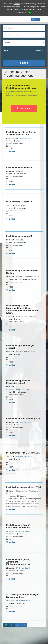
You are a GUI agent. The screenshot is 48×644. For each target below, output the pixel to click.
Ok (30, 12)
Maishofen (12, 496)
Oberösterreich (21, 174)
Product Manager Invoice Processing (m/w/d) (18, 382)
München (12, 534)
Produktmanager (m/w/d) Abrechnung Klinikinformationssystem (19, 562)
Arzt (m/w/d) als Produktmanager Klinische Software (22, 596)
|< (6, 625)
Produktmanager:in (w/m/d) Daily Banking (22, 272)
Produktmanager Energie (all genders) (20, 347)
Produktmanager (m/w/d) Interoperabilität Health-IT (19, 526)
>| (24, 625)
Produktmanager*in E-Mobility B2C (23, 453)
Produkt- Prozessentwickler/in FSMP (24, 487)
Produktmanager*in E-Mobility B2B (23, 418)
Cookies (17, 4)
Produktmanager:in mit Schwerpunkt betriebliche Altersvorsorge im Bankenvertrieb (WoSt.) (23, 309)
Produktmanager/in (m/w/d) (19, 167)
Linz (10, 392)
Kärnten (34, 279)
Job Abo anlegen (24, 108)
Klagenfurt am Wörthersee (18, 279)
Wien (10, 141)
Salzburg (23, 496)
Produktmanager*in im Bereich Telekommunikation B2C (21, 133)
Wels (10, 174)
